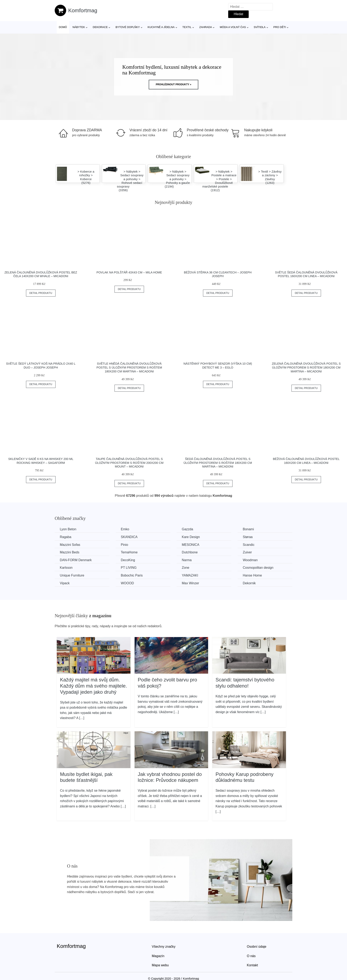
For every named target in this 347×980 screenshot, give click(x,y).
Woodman (250, 560)
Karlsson (66, 568)
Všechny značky (164, 947)
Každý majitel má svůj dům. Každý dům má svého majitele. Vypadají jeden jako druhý (94, 686)
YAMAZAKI (190, 575)
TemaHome (129, 552)
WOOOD (127, 583)
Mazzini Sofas (70, 545)
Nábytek (79, 27)
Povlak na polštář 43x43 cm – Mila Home (129, 272)
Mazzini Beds (70, 552)
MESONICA (190, 545)
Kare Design (191, 537)
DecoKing (128, 560)
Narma (187, 560)
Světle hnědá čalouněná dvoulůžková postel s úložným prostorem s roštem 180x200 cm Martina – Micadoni (129, 367)
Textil (187, 27)
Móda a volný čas (233, 27)
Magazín (158, 956)
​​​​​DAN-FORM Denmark (76, 560)
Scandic (249, 545)
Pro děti (280, 27)
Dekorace (100, 27)
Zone (185, 568)
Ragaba (66, 537)
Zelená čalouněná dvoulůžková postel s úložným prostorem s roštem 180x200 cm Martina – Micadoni (306, 367)
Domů (63, 27)
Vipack (65, 583)
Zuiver (247, 552)
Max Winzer (190, 583)
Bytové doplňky (128, 27)
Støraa (248, 537)
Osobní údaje (257, 947)
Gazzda (187, 529)
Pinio (125, 545)
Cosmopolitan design (258, 568)
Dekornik (249, 583)
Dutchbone (190, 552)
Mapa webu (160, 965)
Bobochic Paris (132, 575)
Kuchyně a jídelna (161, 27)
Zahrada (206, 27)
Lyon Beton (68, 529)
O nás (251, 956)
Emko (125, 529)
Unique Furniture (72, 575)
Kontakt (252, 965)
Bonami (248, 529)
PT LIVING (129, 568)
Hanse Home (252, 575)
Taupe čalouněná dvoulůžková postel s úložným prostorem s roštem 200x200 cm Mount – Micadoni (129, 463)
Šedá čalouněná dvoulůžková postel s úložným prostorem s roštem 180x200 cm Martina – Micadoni (218, 463)
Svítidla (260, 27)
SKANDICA (129, 537)
